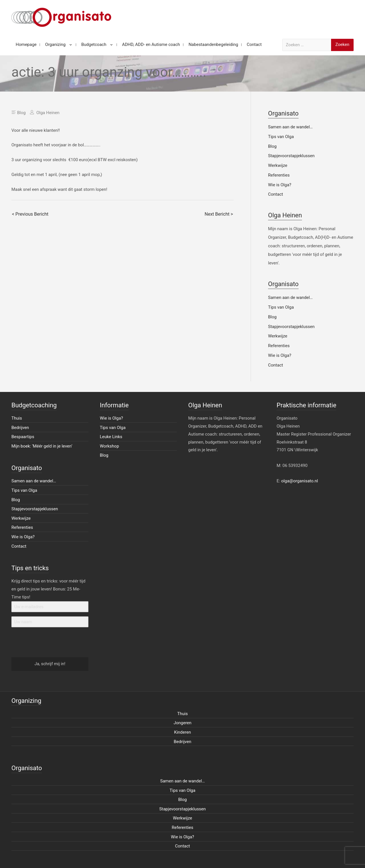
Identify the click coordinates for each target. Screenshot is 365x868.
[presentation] (46, 643)
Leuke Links (111, 437)
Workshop (109, 446)
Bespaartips (23, 437)
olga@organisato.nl (300, 481)
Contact (275, 194)
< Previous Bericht (30, 214)
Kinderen (183, 732)
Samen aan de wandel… (290, 127)
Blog (21, 113)
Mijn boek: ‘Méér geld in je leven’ (42, 446)
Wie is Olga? (280, 185)
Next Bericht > (219, 214)
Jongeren (183, 723)
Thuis (17, 418)
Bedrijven (20, 428)
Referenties (279, 175)
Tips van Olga (281, 137)
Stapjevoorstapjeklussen (291, 156)
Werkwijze (278, 165)
